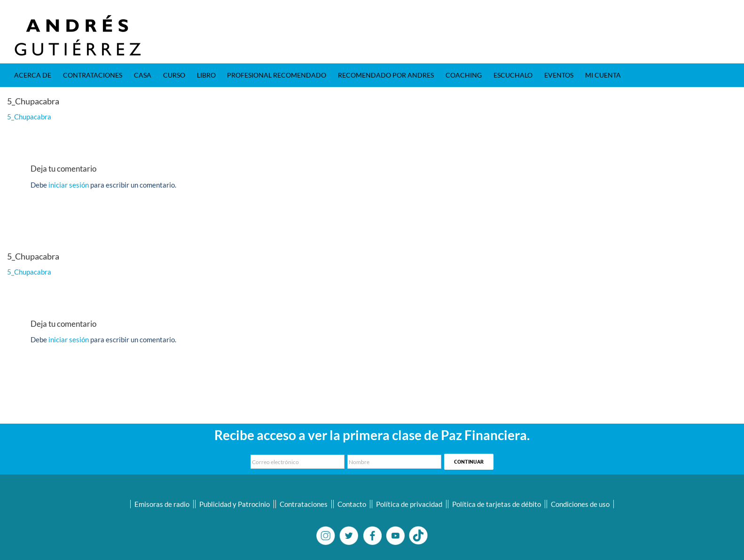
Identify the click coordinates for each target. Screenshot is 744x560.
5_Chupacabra (29, 117)
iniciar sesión (69, 185)
